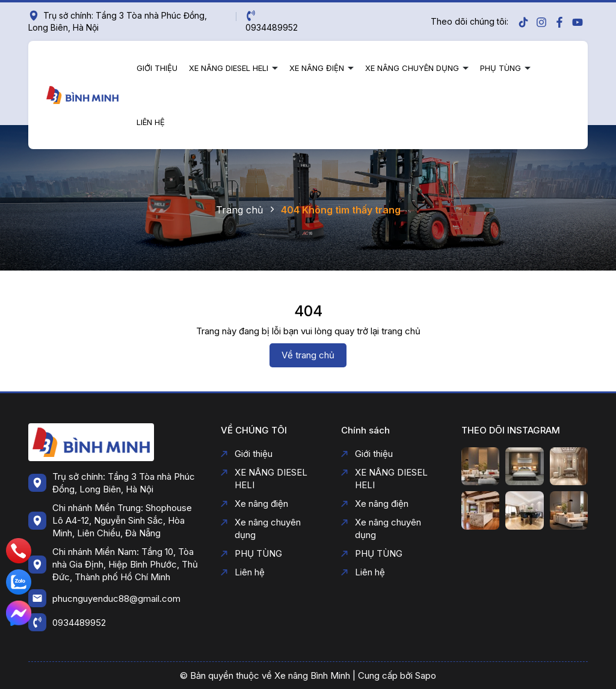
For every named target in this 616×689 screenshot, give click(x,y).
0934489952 (79, 623)
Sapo (426, 675)
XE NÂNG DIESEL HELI (230, 68)
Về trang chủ (308, 355)
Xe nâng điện (318, 68)
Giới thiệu (157, 68)
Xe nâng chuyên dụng (413, 68)
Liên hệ (151, 122)
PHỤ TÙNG (502, 68)
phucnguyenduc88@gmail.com (116, 599)
